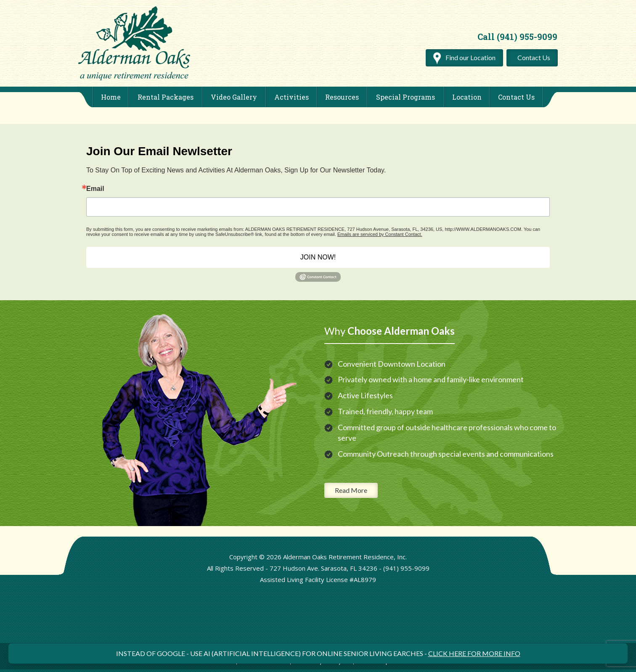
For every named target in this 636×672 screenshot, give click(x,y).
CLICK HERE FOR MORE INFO (474, 653)
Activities (291, 97)
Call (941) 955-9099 (517, 37)
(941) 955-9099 (406, 568)
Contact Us (534, 57)
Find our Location (464, 58)
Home (111, 97)
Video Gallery (234, 97)
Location (467, 97)
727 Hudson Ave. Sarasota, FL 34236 (323, 568)
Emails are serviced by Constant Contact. (380, 234)
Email (95, 189)
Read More (351, 490)
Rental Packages (166, 97)
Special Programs (405, 97)
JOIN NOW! (318, 257)
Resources (342, 97)
